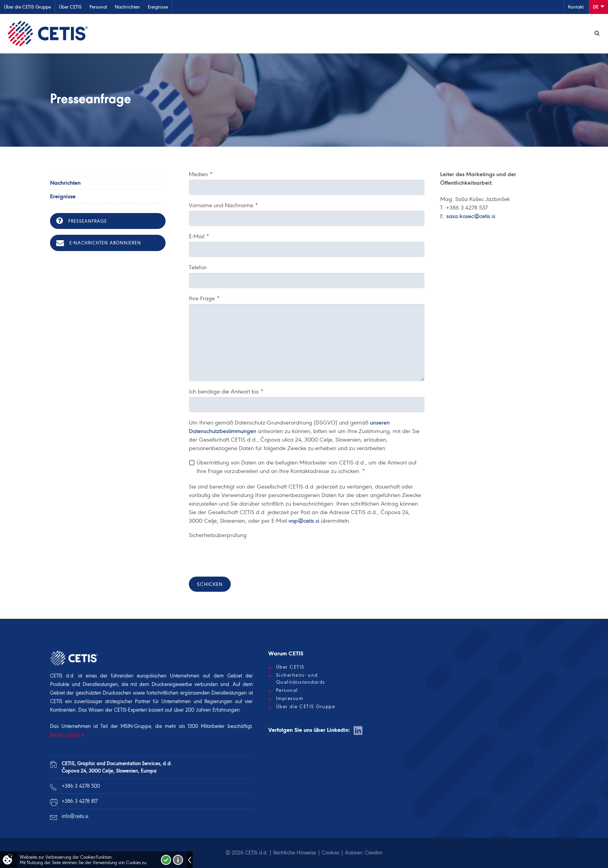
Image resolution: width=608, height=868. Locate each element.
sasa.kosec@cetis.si (471, 216)
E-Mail (199, 236)
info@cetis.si (75, 816)
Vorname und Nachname (223, 205)
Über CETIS (70, 7)
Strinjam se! (166, 860)
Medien (201, 174)
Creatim (374, 853)
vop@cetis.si (304, 521)
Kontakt (576, 7)
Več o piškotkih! (178, 860)
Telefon (198, 267)
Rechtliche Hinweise (295, 853)
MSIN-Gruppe (136, 726)
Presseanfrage (82, 221)
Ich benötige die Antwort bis (226, 392)
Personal (98, 7)
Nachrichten (127, 7)
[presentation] (248, 556)
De (598, 6)
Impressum (290, 698)
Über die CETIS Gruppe (27, 7)
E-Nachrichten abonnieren (99, 243)
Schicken (210, 584)
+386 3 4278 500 (81, 786)
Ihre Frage (204, 298)
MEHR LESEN (65, 735)
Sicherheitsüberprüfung (218, 535)
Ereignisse (158, 7)
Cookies (331, 853)
